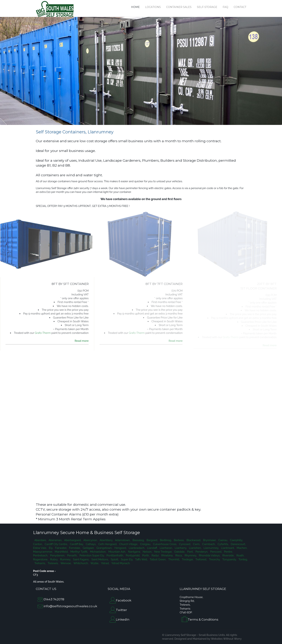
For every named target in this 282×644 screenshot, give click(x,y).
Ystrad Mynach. (120, 563)
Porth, (145, 556)
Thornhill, (174, 559)
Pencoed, (216, 552)
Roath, (240, 556)
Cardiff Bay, (76, 544)
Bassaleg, (138, 540)
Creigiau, (145, 544)
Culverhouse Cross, (165, 544)
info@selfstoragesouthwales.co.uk (70, 606)
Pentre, (228, 552)
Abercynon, (90, 540)
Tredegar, (187, 559)
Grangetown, (104, 548)
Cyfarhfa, (223, 544)
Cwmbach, (208, 544)
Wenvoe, (66, 563)
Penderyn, (201, 552)
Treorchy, (214, 559)
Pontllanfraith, (115, 556)
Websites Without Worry (226, 639)
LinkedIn (123, 619)
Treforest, (201, 559)
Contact (240, 7)
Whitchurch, (81, 563)
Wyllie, (94, 563)
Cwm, (196, 544)
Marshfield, (61, 552)
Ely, (51, 548)
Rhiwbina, (167, 556)
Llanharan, (166, 548)
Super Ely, (127, 559)
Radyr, (155, 556)
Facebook (124, 600)
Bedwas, (179, 540)
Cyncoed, (185, 544)
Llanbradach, (137, 548)
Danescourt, (238, 544)
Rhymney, (190, 556)
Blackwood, (193, 540)
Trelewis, (53, 563)
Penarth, (72, 556)
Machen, (242, 548)
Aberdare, (40, 540)
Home (135, 7)
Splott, (114, 559)
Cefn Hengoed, (107, 544)
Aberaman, (55, 540)
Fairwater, (61, 548)
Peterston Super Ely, (92, 556)
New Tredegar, (163, 552)
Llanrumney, (211, 548)
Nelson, (147, 552)
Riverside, (228, 556)
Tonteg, (243, 559)
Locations (153, 7)
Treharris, (40, 563)
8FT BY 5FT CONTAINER (70, 284)
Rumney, (65, 559)
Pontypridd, (133, 556)
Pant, (190, 552)
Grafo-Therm (43, 333)
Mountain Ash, (117, 552)
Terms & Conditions (203, 620)
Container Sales (179, 7)
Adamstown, (122, 540)
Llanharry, (180, 548)
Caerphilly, (236, 540)
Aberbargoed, (73, 540)
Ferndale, (74, 548)
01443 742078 (54, 599)
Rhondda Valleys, (209, 556)
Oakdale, (179, 552)
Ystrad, (105, 563)
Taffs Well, (141, 559)
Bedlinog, (166, 540)
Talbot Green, (158, 559)
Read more (82, 341)
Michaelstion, (98, 552)
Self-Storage (207, 7)
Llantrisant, (227, 548)
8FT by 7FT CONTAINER (164, 284)
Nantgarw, (134, 552)
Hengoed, (120, 548)
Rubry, (54, 559)
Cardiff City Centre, (56, 544)
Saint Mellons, (100, 559)
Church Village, (128, 544)
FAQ (225, 7)
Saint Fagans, (81, 559)
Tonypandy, (229, 559)
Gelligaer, (88, 548)
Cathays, (91, 544)
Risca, (179, 556)
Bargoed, (152, 540)
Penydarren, (57, 556)
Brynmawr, (209, 540)
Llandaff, (152, 548)
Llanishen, (195, 548)
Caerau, (223, 540)
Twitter (121, 610)
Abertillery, (106, 540)
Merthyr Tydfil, (79, 552)
